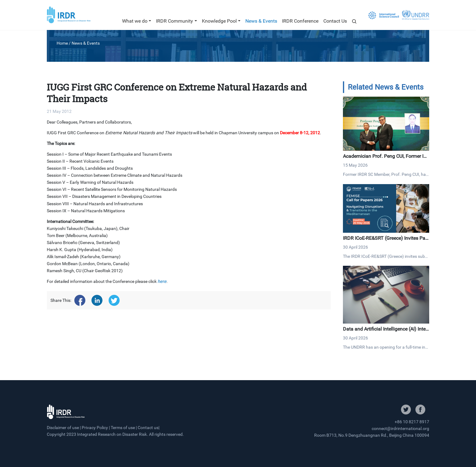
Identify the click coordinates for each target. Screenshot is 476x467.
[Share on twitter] (114, 300)
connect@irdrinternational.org (400, 428)
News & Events (261, 21)
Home (62, 43)
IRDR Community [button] (175, 21)
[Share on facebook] (80, 300)
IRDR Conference (300, 21)
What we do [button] (135, 21)
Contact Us (335, 21)
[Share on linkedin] (97, 300)
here (162, 282)
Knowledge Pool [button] (219, 21)
